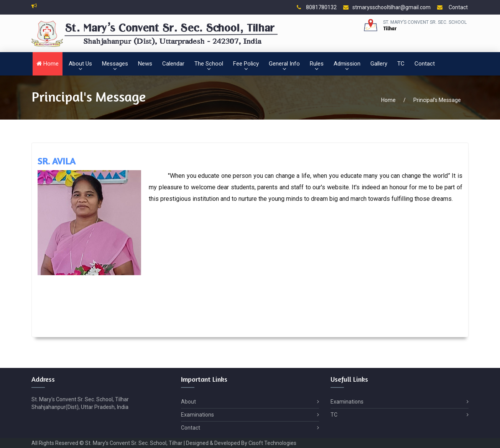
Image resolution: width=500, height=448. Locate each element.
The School (209, 64)
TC (401, 64)
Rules (317, 64)
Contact (452, 7)
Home (48, 64)
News (145, 64)
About (250, 402)
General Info (284, 64)
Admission (347, 64)
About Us (80, 64)
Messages (115, 64)
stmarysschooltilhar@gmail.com (387, 7)
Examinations (250, 415)
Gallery (379, 64)
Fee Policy (246, 64)
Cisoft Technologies (272, 443)
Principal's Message (437, 100)
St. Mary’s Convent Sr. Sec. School (425, 22)
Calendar (173, 64)
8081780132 (317, 7)
